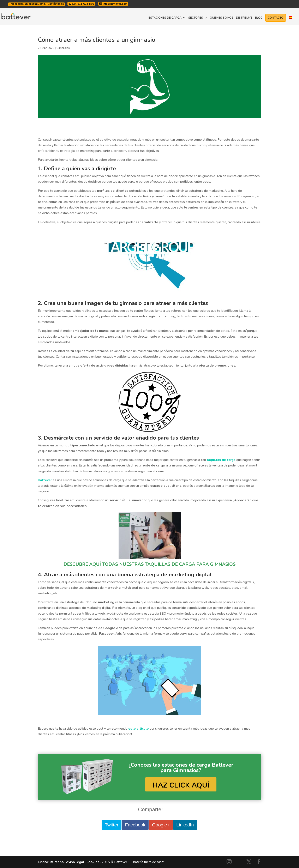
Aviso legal (75, 862)
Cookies (93, 862)
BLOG (259, 18)
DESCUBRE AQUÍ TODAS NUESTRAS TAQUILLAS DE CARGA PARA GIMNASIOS (149, 564)
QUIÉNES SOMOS (222, 18)
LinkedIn (185, 825)
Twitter (112, 825)
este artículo (139, 729)
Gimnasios (63, 48)
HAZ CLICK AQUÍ (181, 785)
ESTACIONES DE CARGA (165, 18)
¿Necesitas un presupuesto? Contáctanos (37, 4)
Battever (45, 480)
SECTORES (196, 18)
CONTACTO (276, 18)
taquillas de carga (221, 460)
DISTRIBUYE (244, 18)
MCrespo (57, 862)
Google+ (161, 825)
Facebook (135, 825)
